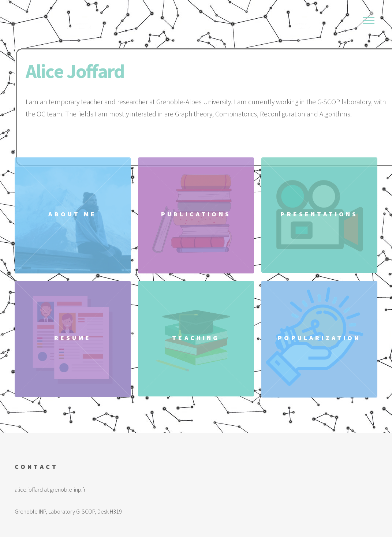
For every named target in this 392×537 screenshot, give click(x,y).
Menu (369, 20)
